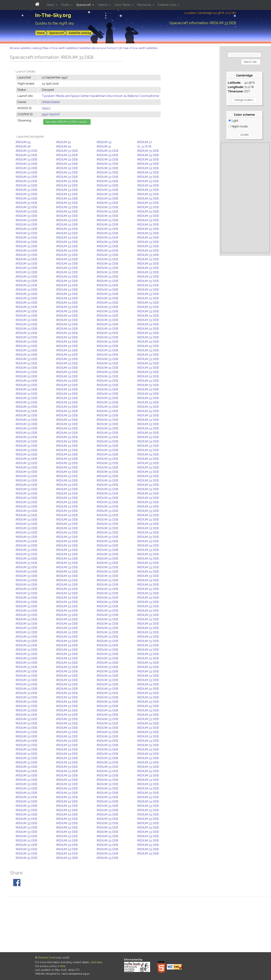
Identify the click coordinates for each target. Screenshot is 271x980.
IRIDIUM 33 (104, 142)
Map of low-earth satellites (61, 48)
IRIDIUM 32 (63, 142)
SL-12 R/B (144, 146)
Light (233, 121)
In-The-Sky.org (53, 15)
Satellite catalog (80, 33)
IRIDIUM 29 (23, 142)
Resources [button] (145, 5)
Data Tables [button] (123, 5)
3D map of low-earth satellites (138, 48)
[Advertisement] (245, 198)
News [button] (51, 5)
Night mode (238, 126)
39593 (46, 108)
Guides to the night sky (55, 23)
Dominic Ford (47, 958)
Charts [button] (66, 5)
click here (96, 962)
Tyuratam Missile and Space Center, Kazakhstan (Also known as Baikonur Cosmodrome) (100, 96)
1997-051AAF (51, 114)
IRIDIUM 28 (23, 146)
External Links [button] (167, 5)
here (63, 966)
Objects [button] (103, 5)
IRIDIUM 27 (145, 142)
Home (41, 33)
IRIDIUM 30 (64, 146)
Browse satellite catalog (26, 48)
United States (51, 102)
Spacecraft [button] (84, 5)
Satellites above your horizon (98, 48)
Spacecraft (57, 33)
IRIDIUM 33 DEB (26, 151)
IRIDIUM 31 (104, 146)
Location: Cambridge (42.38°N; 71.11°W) (210, 13)
